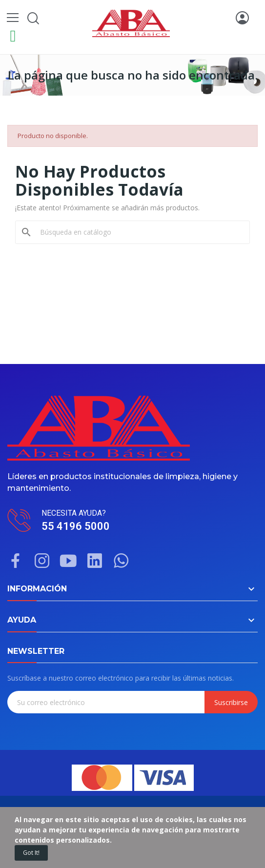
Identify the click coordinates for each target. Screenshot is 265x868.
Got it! (31, 853)
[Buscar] (138, 232)
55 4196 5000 (76, 526)
